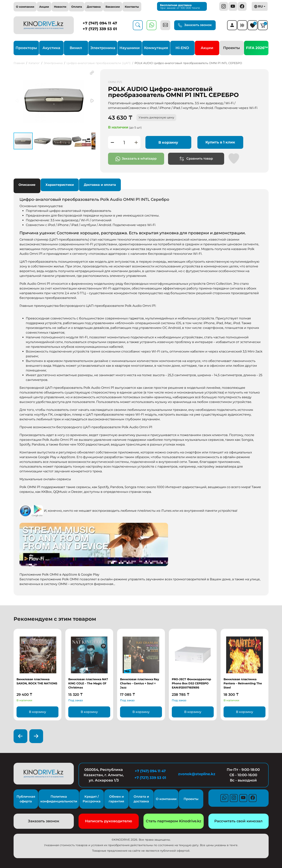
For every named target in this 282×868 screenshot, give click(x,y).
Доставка (94, 7)
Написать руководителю (109, 821)
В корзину (168, 142)
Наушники (130, 48)
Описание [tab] (27, 185)
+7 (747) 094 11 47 (100, 23)
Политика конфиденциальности (59, 799)
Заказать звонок (195, 25)
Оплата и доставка (141, 799)
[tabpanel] (141, 392)
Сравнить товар (196, 159)
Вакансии (113, 7)
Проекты (232, 48)
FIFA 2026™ (257, 48)
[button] (92, 73)
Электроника (103, 48)
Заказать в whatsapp (136, 159)
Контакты (132, 7)
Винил (76, 48)
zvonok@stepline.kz (197, 774)
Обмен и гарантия (116, 799)
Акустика (51, 48)
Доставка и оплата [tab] (100, 185)
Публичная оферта (26, 799)
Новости (60, 7)
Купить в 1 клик (220, 142)
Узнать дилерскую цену (156, 117)
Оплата (77, 7)
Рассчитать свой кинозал (238, 821)
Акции (44, 7)
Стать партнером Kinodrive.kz (174, 821)
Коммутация (156, 48)
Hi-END (182, 48)
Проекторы (26, 48)
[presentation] (20, 736)
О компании (25, 7)
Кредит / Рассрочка (92, 799)
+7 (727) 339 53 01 (100, 29)
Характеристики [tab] (60, 185)
